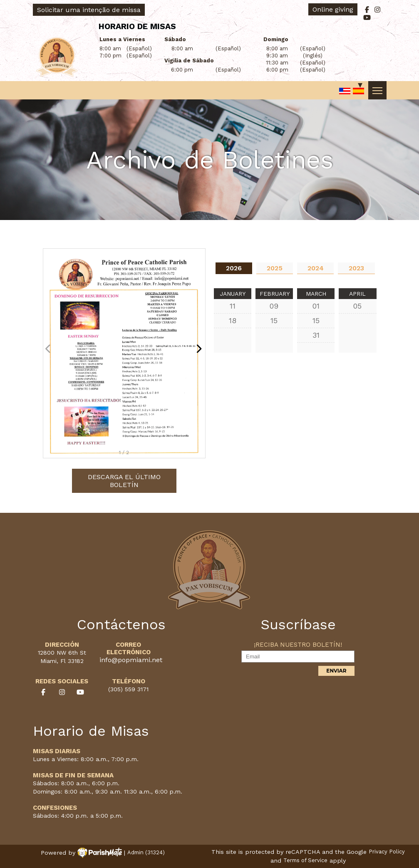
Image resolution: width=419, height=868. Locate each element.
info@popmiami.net (131, 660)
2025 (275, 268)
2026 (234, 268)
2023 (356, 268)
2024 (316, 268)
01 (316, 306)
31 (316, 335)
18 (233, 320)
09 (274, 306)
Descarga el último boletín (124, 481)
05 (357, 306)
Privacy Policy (387, 852)
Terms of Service (305, 861)
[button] (201, 353)
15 (274, 320)
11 (233, 306)
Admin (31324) (146, 853)
